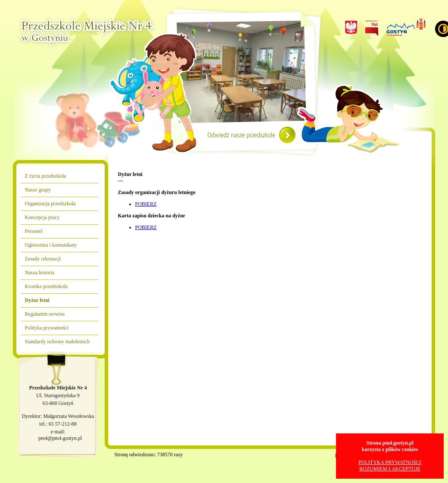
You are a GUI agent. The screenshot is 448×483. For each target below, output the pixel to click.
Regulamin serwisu (45, 314)
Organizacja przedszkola (50, 204)
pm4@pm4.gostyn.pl (60, 438)
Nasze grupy (38, 190)
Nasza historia (40, 273)
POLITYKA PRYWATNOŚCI (390, 462)
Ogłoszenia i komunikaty (51, 245)
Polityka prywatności (47, 328)
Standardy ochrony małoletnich (58, 342)
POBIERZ (146, 204)
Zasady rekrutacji (43, 259)
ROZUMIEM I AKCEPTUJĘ (390, 469)
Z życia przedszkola (46, 176)
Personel (34, 231)
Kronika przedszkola (47, 286)
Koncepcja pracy (42, 217)
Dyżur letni (37, 300)
